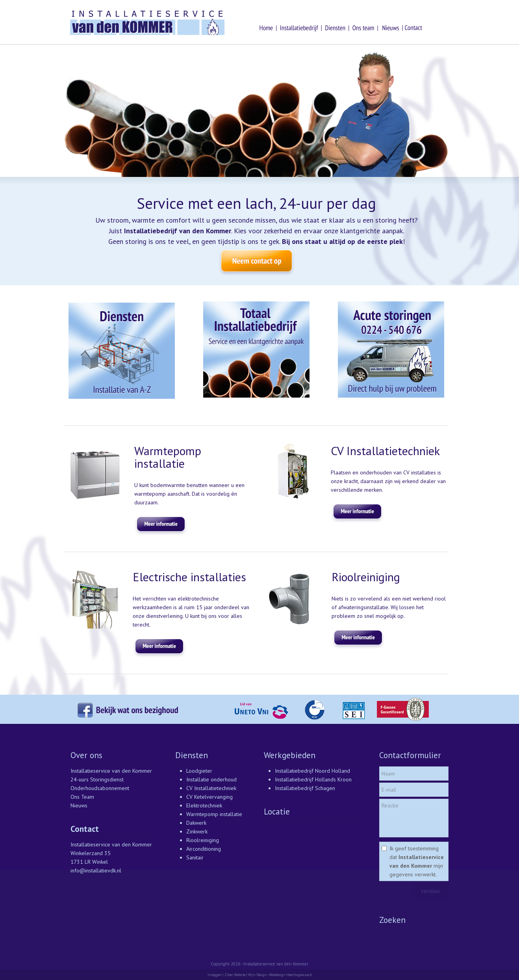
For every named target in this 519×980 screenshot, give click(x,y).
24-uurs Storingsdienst (97, 779)
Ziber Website (235, 975)
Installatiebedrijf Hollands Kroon (313, 779)
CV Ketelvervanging (209, 797)
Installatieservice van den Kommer (111, 771)
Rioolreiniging (203, 840)
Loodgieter (199, 771)
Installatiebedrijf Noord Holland (312, 771)
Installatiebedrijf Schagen (305, 788)
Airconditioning (204, 849)
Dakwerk (196, 823)
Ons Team (82, 797)
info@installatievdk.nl (96, 870)
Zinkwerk (197, 831)
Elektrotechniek (204, 805)
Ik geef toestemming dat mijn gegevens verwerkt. (417, 861)
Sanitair (195, 857)
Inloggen (215, 975)
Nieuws (79, 805)
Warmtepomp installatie (214, 814)
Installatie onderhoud (211, 779)
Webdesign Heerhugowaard (290, 975)
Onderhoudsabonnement (100, 788)
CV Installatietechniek (211, 788)
